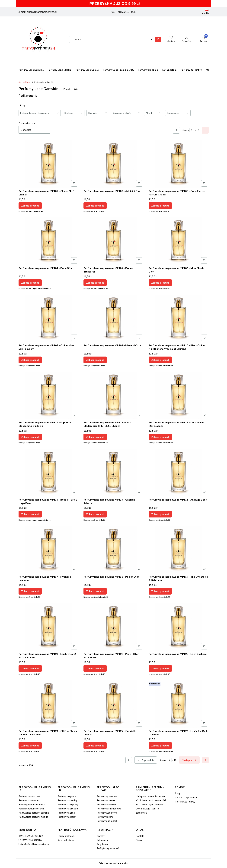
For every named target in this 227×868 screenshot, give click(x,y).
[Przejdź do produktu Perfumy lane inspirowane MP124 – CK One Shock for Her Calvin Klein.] (49, 704)
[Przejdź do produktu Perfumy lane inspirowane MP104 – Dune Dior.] (49, 241)
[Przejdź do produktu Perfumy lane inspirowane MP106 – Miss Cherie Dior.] (179, 241)
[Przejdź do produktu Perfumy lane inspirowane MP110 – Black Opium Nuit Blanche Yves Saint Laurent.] (179, 318)
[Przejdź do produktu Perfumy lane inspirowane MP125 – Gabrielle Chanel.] (113, 704)
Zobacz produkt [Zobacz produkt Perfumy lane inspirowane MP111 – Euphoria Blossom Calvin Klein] (30, 437)
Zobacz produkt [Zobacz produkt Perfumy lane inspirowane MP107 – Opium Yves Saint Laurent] (30, 360)
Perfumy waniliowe (107, 813)
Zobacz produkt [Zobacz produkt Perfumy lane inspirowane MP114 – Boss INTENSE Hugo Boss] (30, 514)
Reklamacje (103, 840)
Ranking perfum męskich (31, 808)
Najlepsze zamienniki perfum (151, 796)
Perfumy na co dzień (29, 796)
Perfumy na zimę (66, 813)
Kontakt (140, 836)
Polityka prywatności (108, 848)
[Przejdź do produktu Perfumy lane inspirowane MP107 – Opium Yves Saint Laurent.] (49, 318)
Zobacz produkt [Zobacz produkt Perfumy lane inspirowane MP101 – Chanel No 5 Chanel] (30, 205)
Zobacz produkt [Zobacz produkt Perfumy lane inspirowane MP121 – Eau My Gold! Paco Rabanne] (30, 668)
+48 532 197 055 (126, 12)
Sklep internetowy (112, 863)
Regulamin (102, 844)
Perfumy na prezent (68, 808)
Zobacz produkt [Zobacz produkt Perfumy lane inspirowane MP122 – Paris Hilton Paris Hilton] (95, 668)
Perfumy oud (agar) (107, 821)
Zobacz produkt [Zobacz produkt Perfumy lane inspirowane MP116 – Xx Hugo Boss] (160, 514)
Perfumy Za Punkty (185, 802)
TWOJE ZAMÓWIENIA (31, 836)
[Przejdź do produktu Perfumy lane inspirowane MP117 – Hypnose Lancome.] (49, 550)
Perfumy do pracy (67, 796)
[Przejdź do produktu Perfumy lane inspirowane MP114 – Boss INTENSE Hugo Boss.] (49, 473)
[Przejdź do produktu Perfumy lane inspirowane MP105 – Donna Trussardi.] (113, 241)
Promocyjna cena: (27, 123)
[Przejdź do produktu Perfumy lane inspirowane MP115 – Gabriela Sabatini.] (113, 473)
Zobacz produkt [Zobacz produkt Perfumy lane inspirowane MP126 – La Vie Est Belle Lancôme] (160, 746)
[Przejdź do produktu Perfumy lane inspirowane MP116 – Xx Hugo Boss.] (179, 473)
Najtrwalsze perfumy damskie (34, 813)
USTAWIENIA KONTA (30, 840)
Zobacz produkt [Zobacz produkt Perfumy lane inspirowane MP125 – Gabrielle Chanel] (95, 746)
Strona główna (25, 82)
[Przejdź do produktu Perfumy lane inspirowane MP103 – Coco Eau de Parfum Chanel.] (179, 164)
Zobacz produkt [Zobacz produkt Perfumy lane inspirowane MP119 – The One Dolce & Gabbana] (160, 591)
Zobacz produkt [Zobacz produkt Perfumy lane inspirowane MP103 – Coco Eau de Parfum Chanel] (160, 205)
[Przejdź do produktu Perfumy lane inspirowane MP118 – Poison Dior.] (113, 550)
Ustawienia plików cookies (33, 844)
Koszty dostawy (66, 840)
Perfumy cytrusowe (107, 796)
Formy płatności (66, 836)
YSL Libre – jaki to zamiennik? (151, 800)
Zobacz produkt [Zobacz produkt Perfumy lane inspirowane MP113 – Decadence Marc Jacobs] (160, 437)
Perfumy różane (105, 817)
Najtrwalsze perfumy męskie (33, 817)
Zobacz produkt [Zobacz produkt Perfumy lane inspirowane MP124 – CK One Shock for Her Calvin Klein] (30, 746)
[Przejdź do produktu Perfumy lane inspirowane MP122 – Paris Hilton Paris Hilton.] (113, 627)
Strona (186, 130)
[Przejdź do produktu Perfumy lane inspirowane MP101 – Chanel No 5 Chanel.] (49, 164)
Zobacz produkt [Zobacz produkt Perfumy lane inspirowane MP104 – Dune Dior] (30, 283)
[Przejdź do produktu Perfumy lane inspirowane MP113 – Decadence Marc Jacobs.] (179, 395)
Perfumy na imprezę (68, 804)
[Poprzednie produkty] (146, 760)
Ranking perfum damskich (32, 804)
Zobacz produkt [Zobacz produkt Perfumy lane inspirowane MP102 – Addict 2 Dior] (95, 205)
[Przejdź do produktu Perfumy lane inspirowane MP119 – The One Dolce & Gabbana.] (179, 550)
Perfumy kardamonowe (109, 808)
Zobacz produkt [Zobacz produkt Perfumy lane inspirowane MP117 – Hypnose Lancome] (30, 591)
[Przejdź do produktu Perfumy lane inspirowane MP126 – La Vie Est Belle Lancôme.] (179, 704)
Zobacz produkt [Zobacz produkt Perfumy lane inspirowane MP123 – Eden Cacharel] (160, 668)
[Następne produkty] (189, 760)
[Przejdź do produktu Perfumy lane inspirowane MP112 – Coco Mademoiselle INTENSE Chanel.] (113, 395)
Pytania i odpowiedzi (186, 797)
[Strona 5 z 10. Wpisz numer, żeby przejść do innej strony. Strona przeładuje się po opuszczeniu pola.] (192, 130)
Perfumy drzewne (106, 800)
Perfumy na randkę (67, 800)
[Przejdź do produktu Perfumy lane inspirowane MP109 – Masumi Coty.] (113, 318)
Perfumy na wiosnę (29, 800)
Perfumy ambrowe (106, 804)
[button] (158, 39)
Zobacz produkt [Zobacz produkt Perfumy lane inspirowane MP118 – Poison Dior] (95, 591)
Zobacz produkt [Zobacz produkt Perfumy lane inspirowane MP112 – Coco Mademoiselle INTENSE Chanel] (95, 437)
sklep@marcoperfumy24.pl (42, 12)
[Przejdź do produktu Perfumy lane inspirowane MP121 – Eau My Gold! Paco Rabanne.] (49, 627)
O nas (139, 840)
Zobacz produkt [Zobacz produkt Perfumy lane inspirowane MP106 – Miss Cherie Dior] (160, 283)
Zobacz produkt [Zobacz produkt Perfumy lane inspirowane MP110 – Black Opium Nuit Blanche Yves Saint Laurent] (160, 360)
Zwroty (101, 836)
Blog (177, 793)
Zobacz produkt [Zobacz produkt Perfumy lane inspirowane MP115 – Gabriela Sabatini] (95, 514)
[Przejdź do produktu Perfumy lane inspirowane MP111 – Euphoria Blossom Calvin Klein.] (49, 395)
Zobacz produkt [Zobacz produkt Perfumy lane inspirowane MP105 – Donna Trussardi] (95, 283)
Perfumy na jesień (67, 817)
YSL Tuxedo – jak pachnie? (149, 804)
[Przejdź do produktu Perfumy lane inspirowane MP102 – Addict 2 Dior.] (113, 164)
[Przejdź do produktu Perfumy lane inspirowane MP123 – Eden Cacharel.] (179, 627)
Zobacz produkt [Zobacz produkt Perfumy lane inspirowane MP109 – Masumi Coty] (95, 360)
